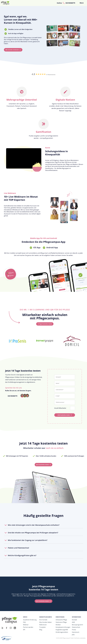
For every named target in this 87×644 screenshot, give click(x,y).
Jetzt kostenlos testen (64, 415)
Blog (41, 630)
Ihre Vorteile (43, 620)
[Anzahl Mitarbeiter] (73, 408)
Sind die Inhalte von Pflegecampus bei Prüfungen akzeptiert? (33, 533)
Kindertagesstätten (62, 632)
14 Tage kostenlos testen (45, 324)
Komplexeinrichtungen (63, 627)
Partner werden (28, 627)
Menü (82, 3)
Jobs (73, 635)
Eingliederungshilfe (62, 630)
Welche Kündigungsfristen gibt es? (22, 555)
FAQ (24, 622)
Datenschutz (76, 627)
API (24, 630)
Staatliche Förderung (30, 620)
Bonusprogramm (77, 625)
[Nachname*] (65, 383)
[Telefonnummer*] (65, 402)
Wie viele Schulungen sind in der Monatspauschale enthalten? (34, 525)
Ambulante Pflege (61, 620)
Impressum (76, 632)
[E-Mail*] (65, 396)
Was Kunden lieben (46, 622)
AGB (73, 622)
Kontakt (74, 620)
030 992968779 (70, 3)
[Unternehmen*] (65, 390)
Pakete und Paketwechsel (18, 548)
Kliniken (58, 625)
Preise (74, 630)
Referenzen (43, 625)
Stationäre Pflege (61, 622)
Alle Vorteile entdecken (12, 50)
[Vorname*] (65, 377)
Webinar (26, 625)
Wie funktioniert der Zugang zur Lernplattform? (28, 540)
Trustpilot (42, 627)
